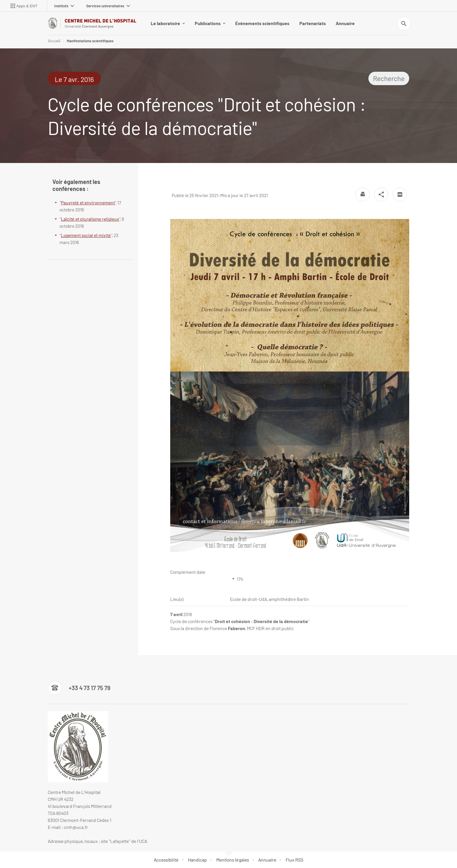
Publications (210, 23)
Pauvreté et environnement (88, 202)
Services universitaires (108, 6)
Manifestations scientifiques (90, 41)
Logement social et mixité (86, 235)
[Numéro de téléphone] (79, 688)
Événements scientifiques (262, 23)
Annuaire (345, 23)
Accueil (54, 41)
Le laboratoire (168, 23)
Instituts (64, 6)
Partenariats (313, 23)
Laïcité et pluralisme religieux (90, 219)
